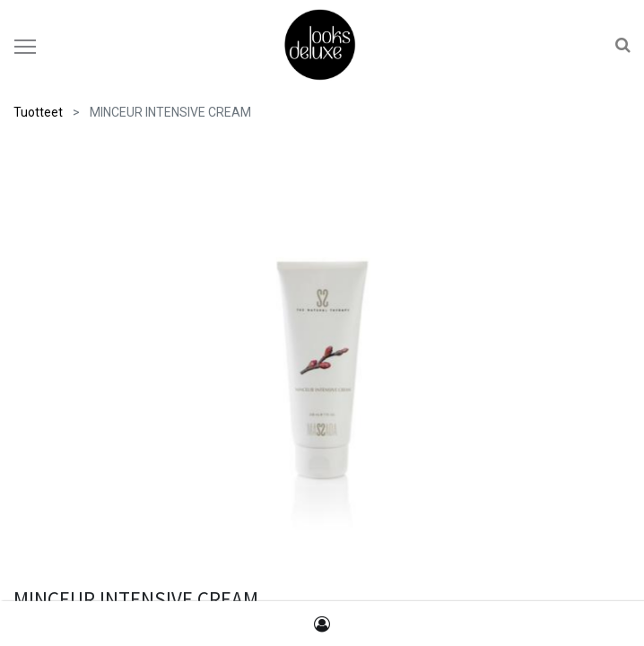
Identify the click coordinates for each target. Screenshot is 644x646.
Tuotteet (38, 112)
